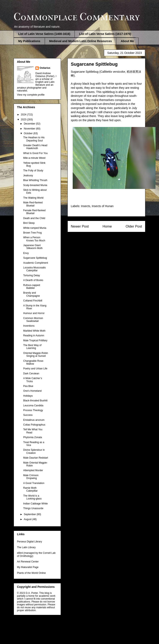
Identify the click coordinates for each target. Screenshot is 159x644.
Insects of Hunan (103, 206)
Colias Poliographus (34, 425)
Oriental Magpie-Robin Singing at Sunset (36, 355)
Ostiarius (45, 68)
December (30, 124)
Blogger (101, 636)
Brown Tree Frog (32, 233)
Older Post (134, 226)
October (29, 133)
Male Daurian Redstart (36, 458)
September (30, 514)
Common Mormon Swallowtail (33, 320)
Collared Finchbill (33, 301)
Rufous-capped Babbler (32, 287)
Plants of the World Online (31, 573)
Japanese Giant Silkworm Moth (33, 247)
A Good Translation (34, 483)
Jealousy (28, 176)
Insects (86, 206)
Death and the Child (34, 218)
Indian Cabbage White (36, 504)
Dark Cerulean (31, 374)
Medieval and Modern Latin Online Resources (81, 41)
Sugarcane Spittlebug (35, 258)
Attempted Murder (33, 470)
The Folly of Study (33, 171)
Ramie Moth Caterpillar (30, 489)
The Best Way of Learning (32, 347)
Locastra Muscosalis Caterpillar (34, 269)
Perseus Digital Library (30, 542)
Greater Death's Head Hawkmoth (35, 147)
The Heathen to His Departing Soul (34, 139)
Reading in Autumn (34, 336)
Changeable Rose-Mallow (34, 362)
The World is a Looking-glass (32, 497)
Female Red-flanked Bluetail (34, 212)
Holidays (28, 396)
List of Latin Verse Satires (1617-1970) (105, 34)
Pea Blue (28, 386)
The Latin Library (26, 547)
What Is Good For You (35, 153)
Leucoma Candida (33, 406)
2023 (24, 120)
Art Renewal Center (28, 562)
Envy (26, 253)
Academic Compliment (36, 263)
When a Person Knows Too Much (34, 239)
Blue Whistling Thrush (35, 180)
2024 (24, 115)
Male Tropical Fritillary (35, 340)
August (28, 519)
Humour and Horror (34, 313)
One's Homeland (32, 391)
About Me (127, 41)
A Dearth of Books (33, 280)
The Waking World (33, 198)
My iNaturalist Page (28, 567)
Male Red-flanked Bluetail (33, 204)
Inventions (29, 326)
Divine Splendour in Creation (34, 451)
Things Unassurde (33, 508)
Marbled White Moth (34, 331)
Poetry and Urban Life (35, 369)
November (30, 129)
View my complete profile (31, 95)
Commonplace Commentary (77, 17)
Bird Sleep (29, 223)
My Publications (29, 41)
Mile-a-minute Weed (34, 158)
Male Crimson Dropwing (31, 477)
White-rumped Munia (35, 228)
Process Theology (33, 410)
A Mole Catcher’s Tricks (33, 380)
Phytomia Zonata (33, 437)
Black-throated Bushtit (35, 401)
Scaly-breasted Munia (35, 185)
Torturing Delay (32, 275)
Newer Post (80, 226)
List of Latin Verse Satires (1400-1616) (44, 34)
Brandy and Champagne (31, 294)
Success (28, 415)
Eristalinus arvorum (34, 420)
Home (107, 226)
